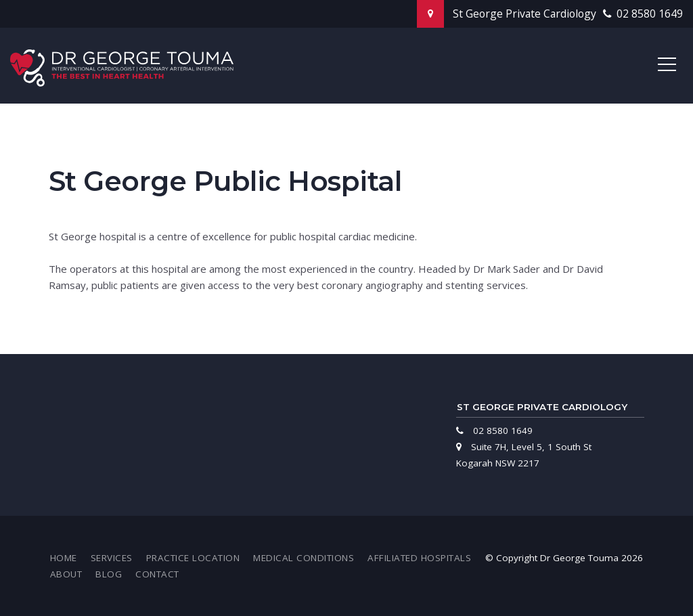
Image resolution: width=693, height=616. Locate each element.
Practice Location (193, 558)
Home (64, 558)
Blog (109, 574)
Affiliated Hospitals (419, 558)
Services (112, 558)
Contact (157, 574)
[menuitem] (64, 558)
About (66, 574)
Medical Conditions (304, 558)
